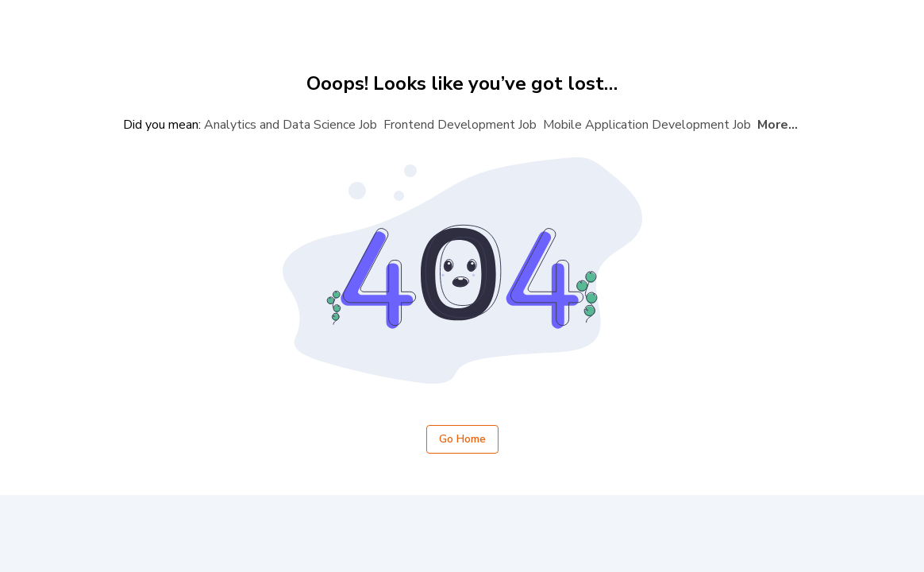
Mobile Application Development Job (647, 125)
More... (778, 125)
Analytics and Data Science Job (291, 125)
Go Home (462, 440)
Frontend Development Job (460, 125)
